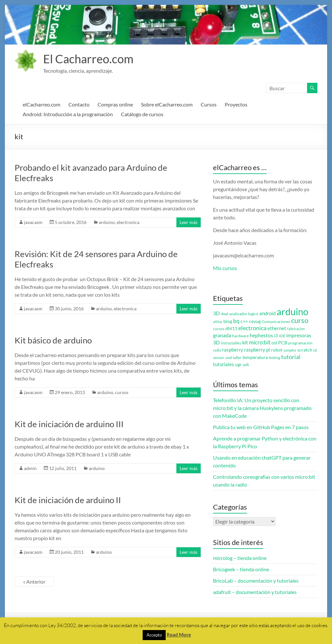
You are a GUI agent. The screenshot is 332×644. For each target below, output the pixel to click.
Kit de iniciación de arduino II (68, 500)
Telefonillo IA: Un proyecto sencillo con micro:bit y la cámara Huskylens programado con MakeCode (262, 408)
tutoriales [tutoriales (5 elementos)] (224, 364)
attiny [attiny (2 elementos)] (218, 322)
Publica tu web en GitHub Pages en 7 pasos (261, 427)
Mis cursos (225, 268)
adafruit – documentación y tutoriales (255, 592)
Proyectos (236, 104)
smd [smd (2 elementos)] (229, 358)
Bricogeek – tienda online (241, 569)
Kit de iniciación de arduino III (69, 424)
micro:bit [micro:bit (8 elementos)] (260, 342)
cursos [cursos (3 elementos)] (219, 329)
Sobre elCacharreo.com (167, 104)
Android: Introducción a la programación (68, 114)
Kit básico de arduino (53, 340)
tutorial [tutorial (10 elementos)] (291, 357)
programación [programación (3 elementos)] (300, 343)
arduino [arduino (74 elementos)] (292, 311)
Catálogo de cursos (142, 114)
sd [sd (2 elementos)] (315, 350)
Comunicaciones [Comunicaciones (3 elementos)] (276, 322)
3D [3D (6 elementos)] (216, 313)
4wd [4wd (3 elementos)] (225, 314)
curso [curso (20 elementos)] (300, 320)
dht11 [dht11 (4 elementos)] (231, 328)
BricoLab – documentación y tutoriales (256, 581)
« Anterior (34, 582)
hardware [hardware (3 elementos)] (240, 336)
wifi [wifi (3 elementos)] (246, 365)
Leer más (189, 222)
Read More (179, 635)
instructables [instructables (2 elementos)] (231, 343)
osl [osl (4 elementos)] (274, 343)
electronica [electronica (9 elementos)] (252, 328)
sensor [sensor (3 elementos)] (219, 358)
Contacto (79, 104)
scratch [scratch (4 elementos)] (305, 350)
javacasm (33, 222)
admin (30, 468)
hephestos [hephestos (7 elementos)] (261, 335)
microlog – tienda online (240, 558)
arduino (107, 222)
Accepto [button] (154, 635)
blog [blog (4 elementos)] (228, 321)
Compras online (115, 104)
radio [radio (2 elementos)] (217, 350)
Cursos (209, 104)
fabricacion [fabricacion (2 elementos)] (296, 329)
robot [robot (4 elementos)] (277, 350)
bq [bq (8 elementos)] (236, 321)
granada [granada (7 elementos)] (222, 335)
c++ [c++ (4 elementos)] (244, 321)
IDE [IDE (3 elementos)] (282, 336)
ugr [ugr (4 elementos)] (238, 365)
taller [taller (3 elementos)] (237, 358)
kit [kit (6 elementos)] (245, 342)
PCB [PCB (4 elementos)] (283, 343)
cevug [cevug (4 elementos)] (255, 321)
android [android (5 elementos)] (267, 313)
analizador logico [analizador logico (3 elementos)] (244, 314)
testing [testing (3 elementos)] (274, 358)
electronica (128, 222)
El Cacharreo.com (88, 59)
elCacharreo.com (41, 104)
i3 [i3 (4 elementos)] (276, 336)
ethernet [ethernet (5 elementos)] (277, 328)
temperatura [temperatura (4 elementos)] (255, 357)
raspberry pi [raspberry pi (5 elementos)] (257, 350)
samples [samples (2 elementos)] (290, 350)
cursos (122, 392)
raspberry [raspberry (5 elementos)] (233, 350)
